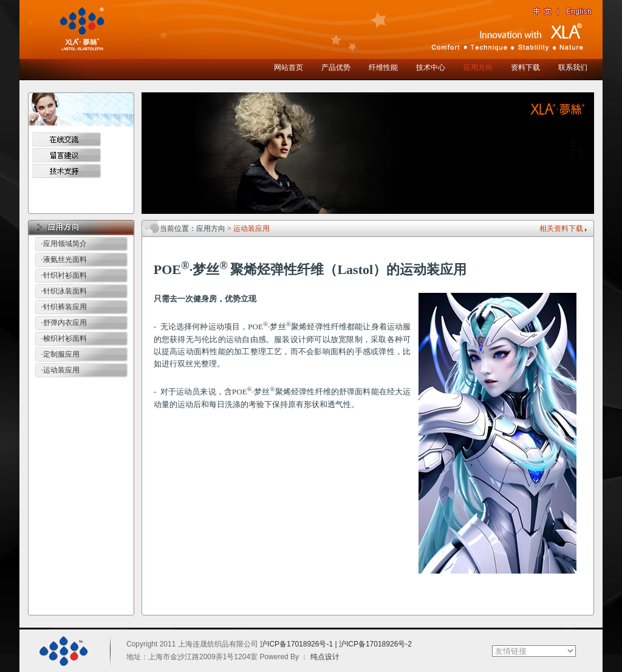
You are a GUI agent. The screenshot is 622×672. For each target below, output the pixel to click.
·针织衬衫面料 (64, 275)
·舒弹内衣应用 (64, 323)
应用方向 (478, 67)
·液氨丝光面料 (64, 259)
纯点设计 (325, 657)
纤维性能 (383, 67)
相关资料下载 (561, 228)
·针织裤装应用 (64, 307)
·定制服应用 (60, 354)
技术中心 (431, 67)
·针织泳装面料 (64, 291)
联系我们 (573, 67)
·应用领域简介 (64, 244)
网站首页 (289, 67)
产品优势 (336, 67)
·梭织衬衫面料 (64, 338)
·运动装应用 (60, 370)
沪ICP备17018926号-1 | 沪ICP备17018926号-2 (336, 644)
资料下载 (525, 67)
